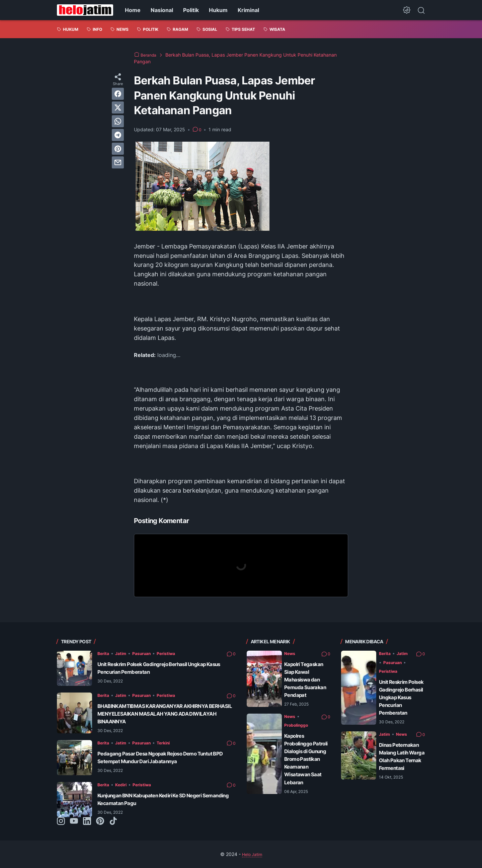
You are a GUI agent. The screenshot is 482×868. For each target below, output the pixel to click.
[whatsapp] (118, 121)
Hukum (218, 10)
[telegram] (118, 135)
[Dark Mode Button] (407, 10)
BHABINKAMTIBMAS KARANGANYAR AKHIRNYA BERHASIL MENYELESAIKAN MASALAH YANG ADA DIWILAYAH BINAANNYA (164, 714)
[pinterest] (118, 149)
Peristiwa (174, 653)
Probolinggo (299, 741)
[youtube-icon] (74, 821)
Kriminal (248, 10)
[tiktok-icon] (113, 821)
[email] (118, 162)
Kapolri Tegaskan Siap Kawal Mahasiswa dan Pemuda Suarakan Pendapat (305, 687)
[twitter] (118, 107)
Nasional (162, 10)
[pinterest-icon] (100, 821)
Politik (191, 10)
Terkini (172, 743)
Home (133, 10)
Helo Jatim (252, 854)
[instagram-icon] (61, 821)
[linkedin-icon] (87, 821)
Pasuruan (147, 653)
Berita (104, 653)
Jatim (123, 653)
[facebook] (118, 94)
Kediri (124, 784)
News (291, 653)
